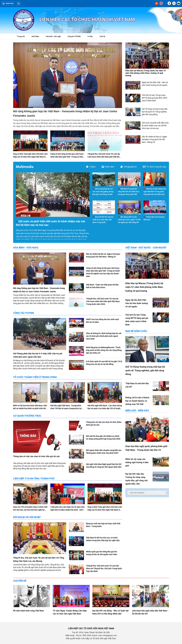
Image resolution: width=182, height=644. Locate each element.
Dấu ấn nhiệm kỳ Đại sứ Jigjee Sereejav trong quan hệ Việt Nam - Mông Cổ (154, 139)
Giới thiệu (35, 36)
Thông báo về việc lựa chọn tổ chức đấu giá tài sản (36, 456)
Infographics (129, 167)
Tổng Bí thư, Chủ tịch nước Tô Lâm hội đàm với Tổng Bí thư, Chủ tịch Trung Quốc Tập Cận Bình (104, 568)
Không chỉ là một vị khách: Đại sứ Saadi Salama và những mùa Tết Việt (137, 401)
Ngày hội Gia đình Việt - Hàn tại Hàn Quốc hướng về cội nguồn (137, 303)
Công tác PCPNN (74, 36)
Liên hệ (102, 36)
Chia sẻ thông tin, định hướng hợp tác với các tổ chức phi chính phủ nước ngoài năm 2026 (104, 336)
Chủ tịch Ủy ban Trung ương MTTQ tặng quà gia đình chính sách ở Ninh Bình (155, 98)
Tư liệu (91, 37)
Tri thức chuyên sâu (154, 167)
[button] (167, 597)
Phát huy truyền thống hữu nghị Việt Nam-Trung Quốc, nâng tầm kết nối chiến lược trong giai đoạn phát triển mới (155, 194)
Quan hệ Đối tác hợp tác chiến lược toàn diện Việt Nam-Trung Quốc (103, 220)
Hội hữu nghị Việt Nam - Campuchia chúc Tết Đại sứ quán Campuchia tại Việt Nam (66, 408)
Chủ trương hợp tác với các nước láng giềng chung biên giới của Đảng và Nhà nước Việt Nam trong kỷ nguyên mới (103, 194)
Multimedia (25, 167)
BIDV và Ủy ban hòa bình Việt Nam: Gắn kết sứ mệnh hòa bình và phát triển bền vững (30, 408)
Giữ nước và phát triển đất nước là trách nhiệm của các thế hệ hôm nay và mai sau (155, 126)
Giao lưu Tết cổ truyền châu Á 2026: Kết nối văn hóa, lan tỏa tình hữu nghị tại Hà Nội (30, 510)
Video (91, 167)
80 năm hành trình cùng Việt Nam (68, 611)
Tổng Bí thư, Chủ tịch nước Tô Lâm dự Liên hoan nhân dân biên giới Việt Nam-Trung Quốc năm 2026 (105, 157)
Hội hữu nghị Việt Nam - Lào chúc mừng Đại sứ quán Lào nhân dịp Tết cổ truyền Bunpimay (105, 408)
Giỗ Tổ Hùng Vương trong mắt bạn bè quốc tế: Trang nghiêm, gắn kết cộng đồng (155, 112)
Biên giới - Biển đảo (137, 411)
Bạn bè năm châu (136, 331)
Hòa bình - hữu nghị (53, 36)
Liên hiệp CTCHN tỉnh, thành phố (34, 479)
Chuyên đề (20, 581)
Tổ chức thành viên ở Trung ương (35, 377)
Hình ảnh (108, 167)
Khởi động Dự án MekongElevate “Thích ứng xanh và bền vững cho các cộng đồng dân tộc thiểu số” (104, 350)
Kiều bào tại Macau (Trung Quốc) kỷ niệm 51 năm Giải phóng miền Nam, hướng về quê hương (146, 73)
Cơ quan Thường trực (27, 416)
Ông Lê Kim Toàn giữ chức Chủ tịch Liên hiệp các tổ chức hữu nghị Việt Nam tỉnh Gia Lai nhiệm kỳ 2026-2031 (30, 157)
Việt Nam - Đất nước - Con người (146, 248)
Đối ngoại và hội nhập (27, 517)
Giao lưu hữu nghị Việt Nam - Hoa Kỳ (30, 611)
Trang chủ (21, 36)
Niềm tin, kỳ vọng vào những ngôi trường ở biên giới (137, 462)
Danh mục (8, 3)
